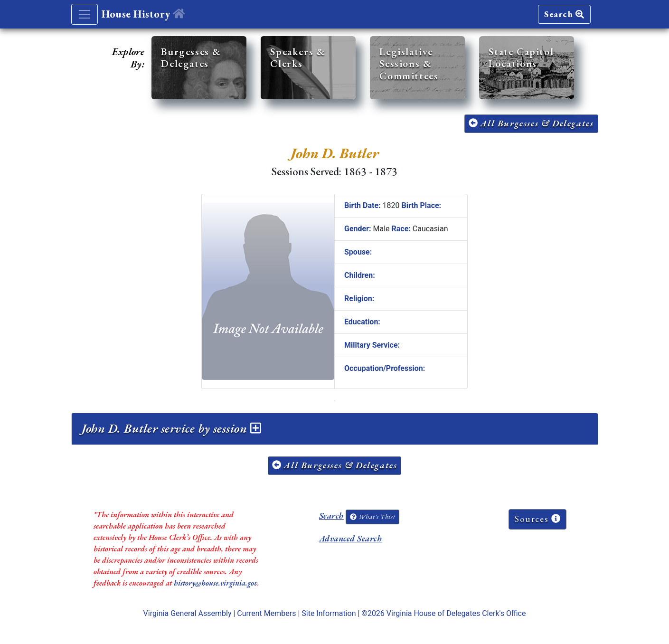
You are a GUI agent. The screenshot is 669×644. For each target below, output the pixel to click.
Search (564, 14)
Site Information (329, 613)
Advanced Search (350, 538)
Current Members (266, 613)
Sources (537, 519)
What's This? (372, 517)
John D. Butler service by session (171, 428)
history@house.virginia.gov (216, 583)
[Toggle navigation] (85, 14)
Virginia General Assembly (188, 613)
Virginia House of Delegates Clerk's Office (456, 613)
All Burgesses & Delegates (531, 123)
